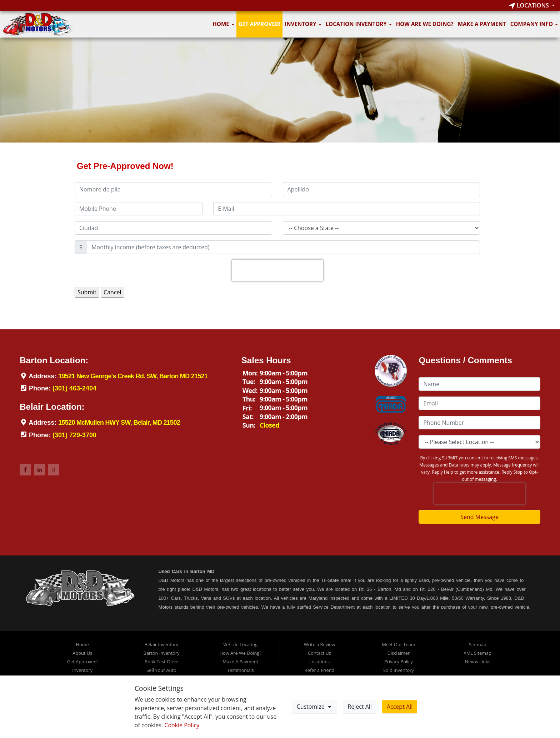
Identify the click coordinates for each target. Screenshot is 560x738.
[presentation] (277, 270)
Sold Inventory (399, 670)
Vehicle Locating (240, 644)
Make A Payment (482, 24)
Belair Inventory (161, 644)
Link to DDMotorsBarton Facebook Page (25, 470)
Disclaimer (399, 653)
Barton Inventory (162, 653)
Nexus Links (478, 662)
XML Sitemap (477, 653)
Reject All (360, 707)
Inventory (303, 24)
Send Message (479, 517)
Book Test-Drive (161, 662)
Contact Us (319, 653)
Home (223, 24)
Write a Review (320, 644)
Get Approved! (260, 24)
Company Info (534, 24)
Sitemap (478, 644)
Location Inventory (359, 24)
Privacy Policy (399, 662)
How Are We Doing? (425, 24)
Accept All (400, 707)
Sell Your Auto (161, 670)
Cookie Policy (182, 725)
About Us (82, 653)
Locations (530, 5)
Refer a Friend (320, 670)
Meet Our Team (398, 644)
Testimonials (241, 670)
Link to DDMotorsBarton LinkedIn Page (40, 470)
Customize (315, 707)
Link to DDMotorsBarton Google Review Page (54, 470)
